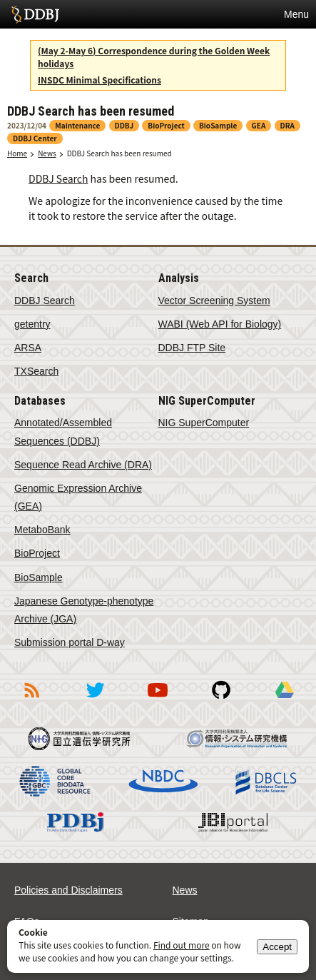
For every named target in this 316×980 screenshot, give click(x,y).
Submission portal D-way (70, 642)
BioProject (37, 553)
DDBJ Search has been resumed (119, 153)
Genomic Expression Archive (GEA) (78, 497)
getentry (32, 324)
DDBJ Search (58, 178)
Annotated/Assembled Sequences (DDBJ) (63, 431)
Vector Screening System (214, 300)
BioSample (39, 577)
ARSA (28, 348)
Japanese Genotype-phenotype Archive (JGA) (84, 610)
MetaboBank (42, 530)
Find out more (182, 945)
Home (17, 153)
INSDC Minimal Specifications (100, 80)
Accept (277, 947)
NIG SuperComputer (204, 423)
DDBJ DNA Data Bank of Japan (35, 14)
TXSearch (36, 371)
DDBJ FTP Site (192, 348)
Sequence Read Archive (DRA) (83, 465)
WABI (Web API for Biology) (220, 324)
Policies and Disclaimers (68, 890)
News (47, 153)
